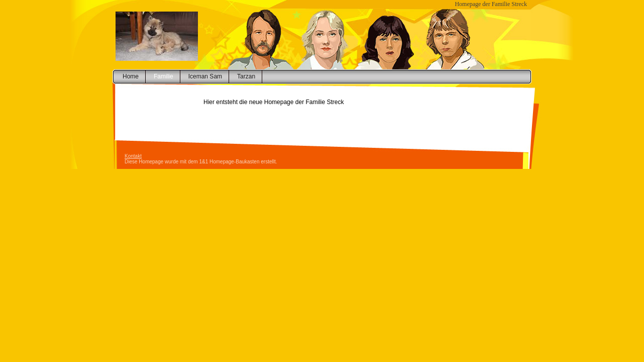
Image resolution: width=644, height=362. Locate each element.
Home (131, 76)
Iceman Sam (205, 76)
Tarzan (246, 76)
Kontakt (133, 156)
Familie (164, 76)
